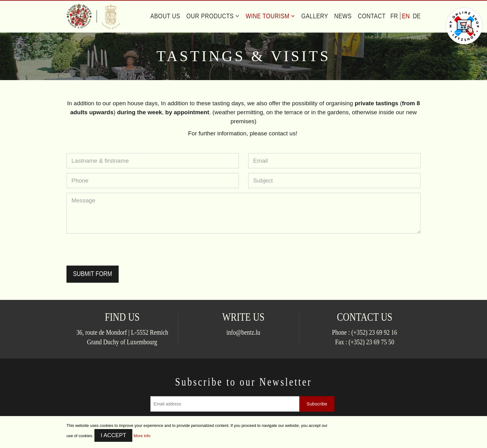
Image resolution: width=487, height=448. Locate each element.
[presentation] (114, 250)
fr (394, 16)
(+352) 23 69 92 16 (374, 332)
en (406, 16)
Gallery (315, 16)
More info (142, 436)
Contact (372, 16)
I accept (113, 435)
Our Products (213, 16)
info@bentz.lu (243, 332)
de (417, 16)
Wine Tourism (270, 16)
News (343, 16)
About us (165, 16)
